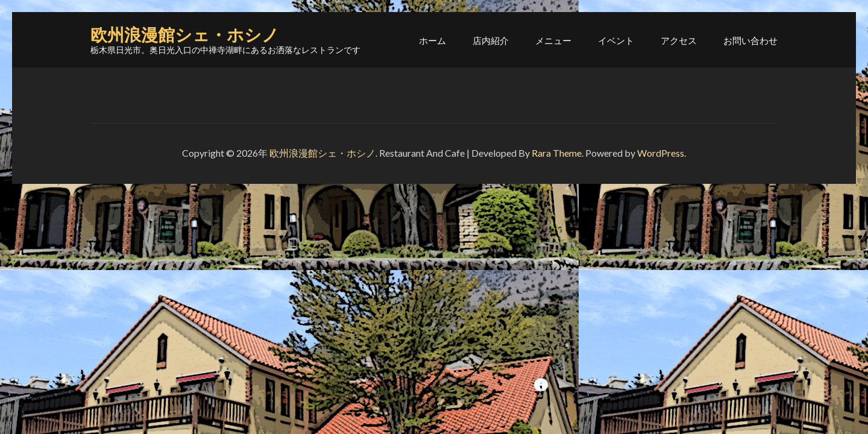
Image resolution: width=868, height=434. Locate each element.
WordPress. (662, 153)
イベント (616, 40)
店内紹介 (491, 40)
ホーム (432, 40)
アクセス (679, 40)
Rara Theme (557, 153)
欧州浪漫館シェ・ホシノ (185, 36)
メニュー (553, 40)
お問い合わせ (750, 40)
